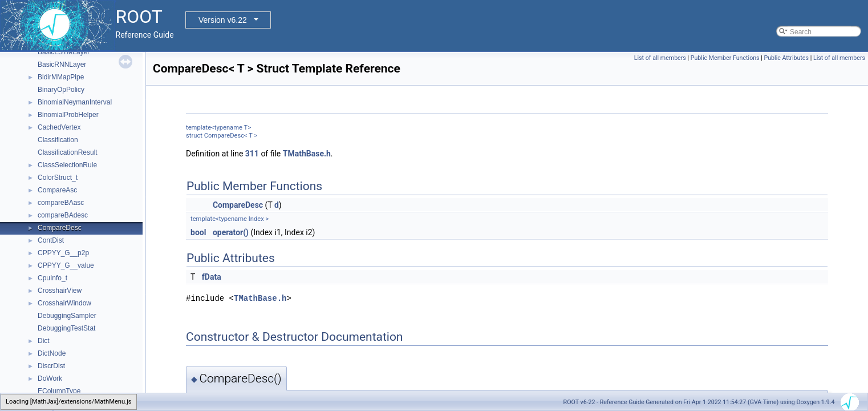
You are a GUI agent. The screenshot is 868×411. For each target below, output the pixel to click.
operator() (231, 232)
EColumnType (59, 391)
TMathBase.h (307, 154)
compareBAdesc (63, 215)
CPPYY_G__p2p (63, 253)
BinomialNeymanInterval (75, 102)
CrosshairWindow (64, 303)
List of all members (660, 58)
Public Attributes (786, 58)
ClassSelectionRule (67, 165)
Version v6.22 (223, 20)
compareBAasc (61, 203)
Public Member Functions (725, 58)
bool (198, 232)
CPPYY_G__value (66, 265)
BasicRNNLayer (62, 65)
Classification (58, 140)
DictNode (52, 353)
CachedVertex (59, 127)
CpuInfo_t (52, 278)
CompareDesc (60, 228)
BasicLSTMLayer (64, 52)
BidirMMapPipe (61, 77)
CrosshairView (60, 291)
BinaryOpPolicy (61, 90)
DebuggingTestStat (66, 328)
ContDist (51, 240)
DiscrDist (51, 366)
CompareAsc (57, 190)
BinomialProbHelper (68, 115)
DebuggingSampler (67, 316)
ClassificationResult (68, 152)
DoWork (50, 378)
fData (212, 277)
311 (252, 154)
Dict (44, 341)
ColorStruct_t (58, 178)
